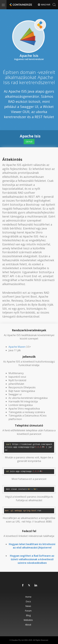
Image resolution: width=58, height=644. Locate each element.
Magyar (44, 5)
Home (28, 597)
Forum (28, 611)
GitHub (29, 142)
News (28, 606)
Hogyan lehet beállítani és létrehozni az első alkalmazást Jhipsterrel (32, 546)
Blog (28, 615)
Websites (28, 620)
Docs (28, 601)
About (28, 625)
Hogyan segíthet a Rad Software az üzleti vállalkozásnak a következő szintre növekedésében (32, 559)
